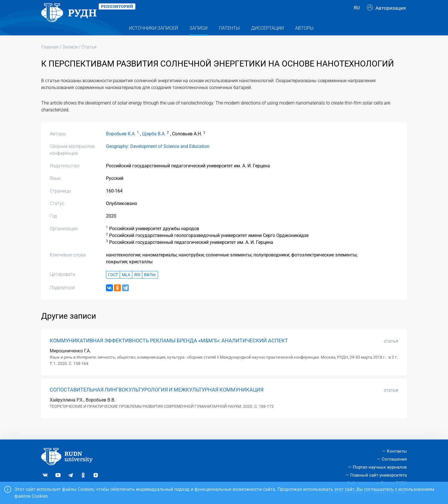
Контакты (397, 451)
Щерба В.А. (154, 144)
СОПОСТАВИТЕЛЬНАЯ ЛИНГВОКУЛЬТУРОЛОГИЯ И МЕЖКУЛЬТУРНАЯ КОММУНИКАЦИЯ (157, 400)
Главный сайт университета (379, 475)
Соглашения (394, 459)
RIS (137, 285)
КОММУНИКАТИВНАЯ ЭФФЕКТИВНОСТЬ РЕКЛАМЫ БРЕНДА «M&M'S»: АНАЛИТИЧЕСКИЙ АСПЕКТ (169, 351)
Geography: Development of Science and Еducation (158, 157)
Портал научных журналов (380, 467)
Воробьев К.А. (121, 144)
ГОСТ (113, 285)
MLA (126, 285)
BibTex (150, 285)
